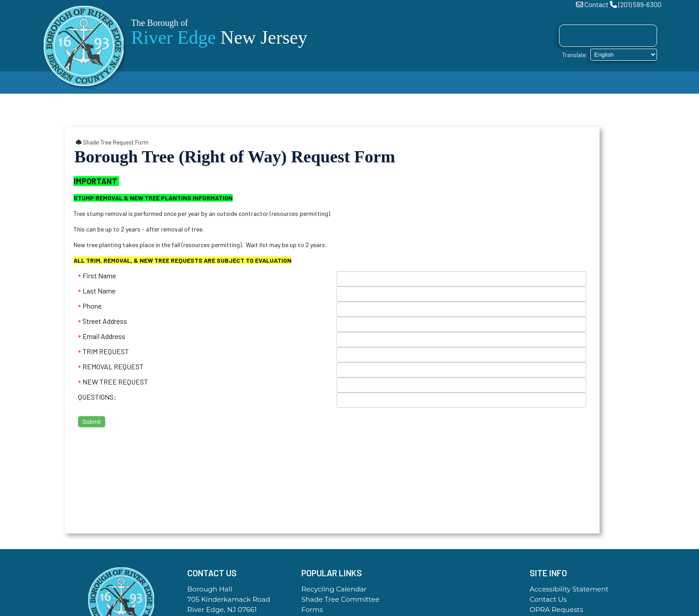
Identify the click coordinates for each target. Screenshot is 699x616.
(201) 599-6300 (640, 4)
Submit (92, 422)
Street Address (103, 321)
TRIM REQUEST (103, 351)
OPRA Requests (556, 610)
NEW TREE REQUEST (113, 382)
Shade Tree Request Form (112, 142)
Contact (596, 4)
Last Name (97, 291)
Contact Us (548, 599)
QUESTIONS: (97, 397)
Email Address (102, 336)
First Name (97, 275)
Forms (312, 610)
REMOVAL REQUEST (111, 366)
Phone (90, 306)
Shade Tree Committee (340, 599)
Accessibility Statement (569, 589)
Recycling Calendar (334, 589)
